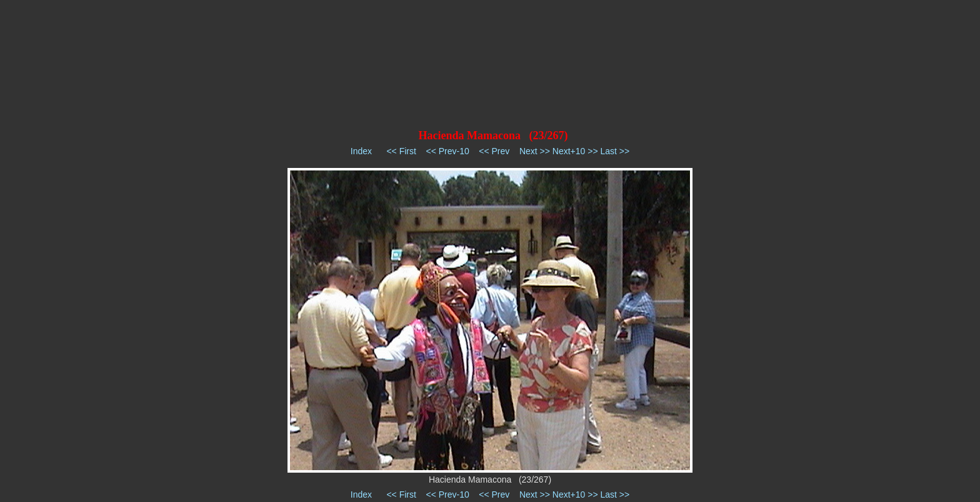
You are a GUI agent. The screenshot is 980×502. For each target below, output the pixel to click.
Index (361, 151)
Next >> (535, 151)
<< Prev (494, 151)
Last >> (615, 151)
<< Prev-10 (447, 151)
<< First (401, 151)
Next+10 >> (575, 151)
